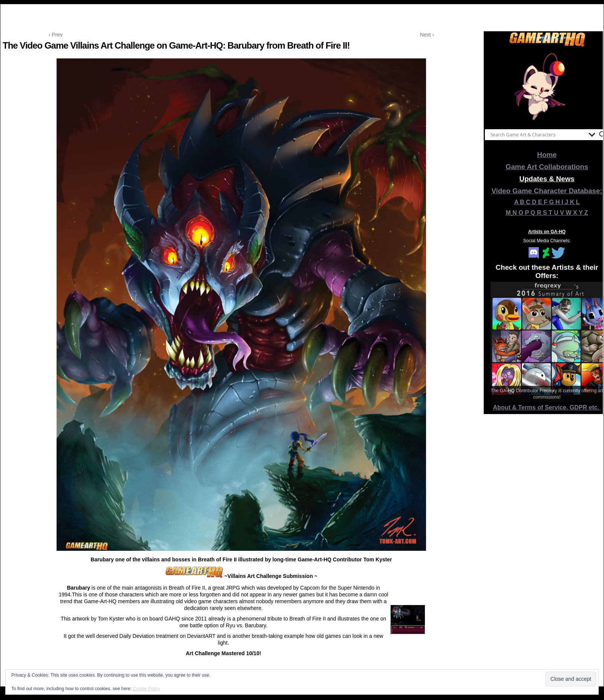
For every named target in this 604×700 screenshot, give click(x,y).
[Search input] (538, 134)
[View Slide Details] (547, 86)
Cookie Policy (146, 689)
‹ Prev (56, 35)
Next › (427, 35)
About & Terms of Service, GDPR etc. (547, 407)
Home (547, 155)
